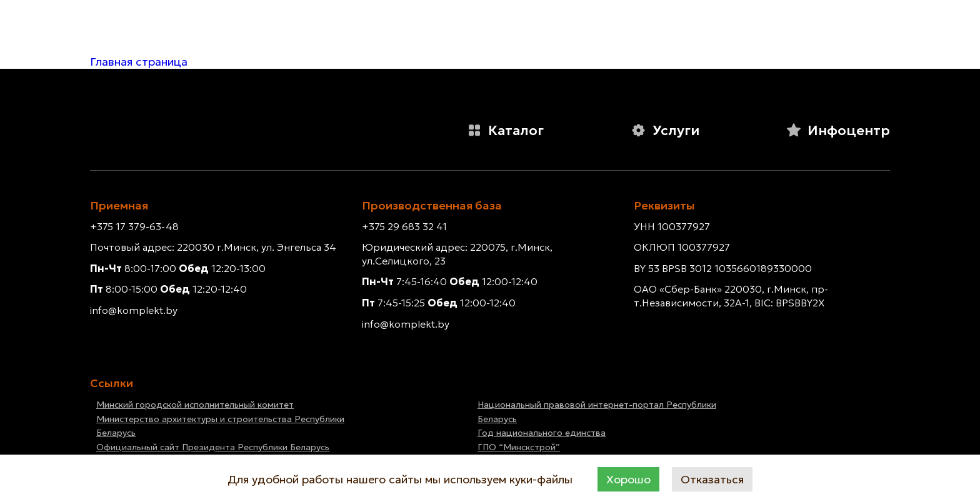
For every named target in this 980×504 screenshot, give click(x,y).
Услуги (665, 130)
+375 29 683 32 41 (404, 226)
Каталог (505, 130)
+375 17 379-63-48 (134, 226)
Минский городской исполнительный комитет (195, 405)
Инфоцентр (838, 130)
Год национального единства (542, 433)
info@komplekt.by (134, 310)
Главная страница (139, 62)
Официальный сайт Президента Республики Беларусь (213, 447)
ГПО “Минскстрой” (519, 447)
